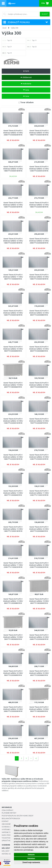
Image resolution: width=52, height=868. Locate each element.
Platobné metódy (9, 813)
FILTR (26, 71)
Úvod (4, 28)
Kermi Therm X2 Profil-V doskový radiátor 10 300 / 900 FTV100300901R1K (39, 709)
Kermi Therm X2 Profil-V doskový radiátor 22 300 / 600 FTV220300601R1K (39, 529)
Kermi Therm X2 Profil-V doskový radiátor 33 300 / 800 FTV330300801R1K (39, 349)
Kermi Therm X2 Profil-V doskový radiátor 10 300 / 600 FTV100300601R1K (13, 385)
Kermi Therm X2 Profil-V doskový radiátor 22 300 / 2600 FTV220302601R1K (39, 637)
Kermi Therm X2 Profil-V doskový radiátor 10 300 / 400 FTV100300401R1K (39, 601)
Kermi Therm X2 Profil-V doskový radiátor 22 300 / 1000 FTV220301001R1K (13, 457)
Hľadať (45, 14)
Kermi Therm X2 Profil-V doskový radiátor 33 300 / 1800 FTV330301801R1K (39, 133)
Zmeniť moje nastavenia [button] (31, 862)
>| (36, 758)
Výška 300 (15, 28)
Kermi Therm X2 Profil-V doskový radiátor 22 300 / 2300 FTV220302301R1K (39, 565)
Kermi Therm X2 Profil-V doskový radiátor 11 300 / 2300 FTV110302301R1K (13, 565)
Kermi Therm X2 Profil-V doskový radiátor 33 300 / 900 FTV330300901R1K (13, 349)
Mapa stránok (7, 835)
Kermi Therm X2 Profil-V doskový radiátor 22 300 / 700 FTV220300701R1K (39, 421)
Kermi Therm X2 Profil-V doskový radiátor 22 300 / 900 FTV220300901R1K (13, 673)
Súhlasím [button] (31, 855)
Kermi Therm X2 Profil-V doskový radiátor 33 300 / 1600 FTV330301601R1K (13, 313)
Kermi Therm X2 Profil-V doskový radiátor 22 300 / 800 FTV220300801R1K (39, 313)
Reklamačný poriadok (11, 818)
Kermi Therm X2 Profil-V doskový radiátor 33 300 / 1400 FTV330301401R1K (13, 169)
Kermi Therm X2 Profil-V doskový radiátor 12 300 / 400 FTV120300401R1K (13, 493)
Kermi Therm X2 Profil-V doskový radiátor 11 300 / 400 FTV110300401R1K (13, 277)
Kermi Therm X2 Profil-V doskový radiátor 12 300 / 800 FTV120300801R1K (13, 601)
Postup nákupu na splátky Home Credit (18, 816)
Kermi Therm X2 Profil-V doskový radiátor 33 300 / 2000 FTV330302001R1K (13, 133)
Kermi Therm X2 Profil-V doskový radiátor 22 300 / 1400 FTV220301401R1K (13, 241)
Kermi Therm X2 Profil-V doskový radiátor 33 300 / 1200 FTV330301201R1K (39, 457)
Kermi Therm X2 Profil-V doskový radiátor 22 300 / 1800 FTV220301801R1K (39, 205)
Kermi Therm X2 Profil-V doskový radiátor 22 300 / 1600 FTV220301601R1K (13, 205)
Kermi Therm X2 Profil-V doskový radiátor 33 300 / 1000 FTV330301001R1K (39, 277)
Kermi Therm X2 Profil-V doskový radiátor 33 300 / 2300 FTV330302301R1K (39, 745)
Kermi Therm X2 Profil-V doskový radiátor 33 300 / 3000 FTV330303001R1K (13, 709)
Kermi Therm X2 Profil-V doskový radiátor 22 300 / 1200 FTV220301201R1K (39, 169)
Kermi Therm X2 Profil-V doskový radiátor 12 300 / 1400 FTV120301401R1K (13, 529)
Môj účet (6, 851)
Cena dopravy (7, 810)
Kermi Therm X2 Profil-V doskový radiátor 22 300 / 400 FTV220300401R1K (39, 385)
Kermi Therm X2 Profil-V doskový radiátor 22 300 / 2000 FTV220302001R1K (39, 241)
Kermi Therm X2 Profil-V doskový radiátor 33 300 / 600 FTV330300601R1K (39, 673)
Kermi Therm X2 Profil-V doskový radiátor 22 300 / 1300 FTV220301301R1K (13, 421)
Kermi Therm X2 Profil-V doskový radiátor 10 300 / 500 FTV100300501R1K (13, 637)
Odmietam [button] (31, 858)
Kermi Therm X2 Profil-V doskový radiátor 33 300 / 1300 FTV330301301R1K (13, 745)
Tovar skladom (27, 102)
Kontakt (5, 821)
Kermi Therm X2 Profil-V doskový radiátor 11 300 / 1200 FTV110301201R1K (39, 493)
